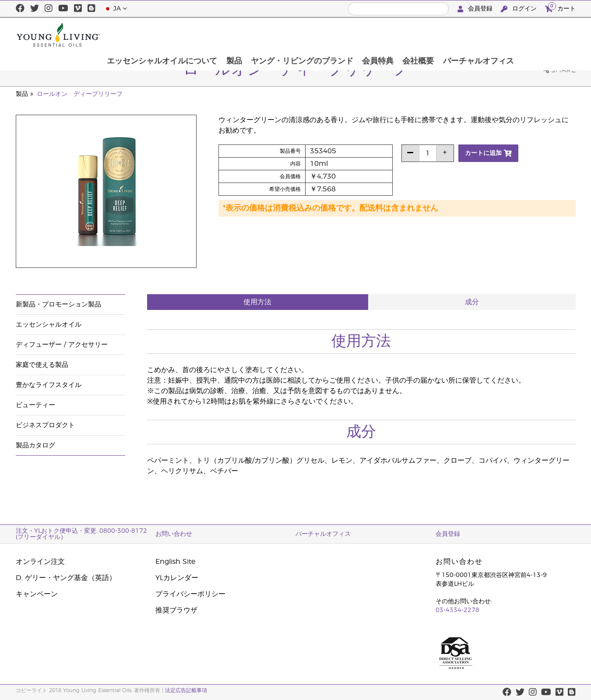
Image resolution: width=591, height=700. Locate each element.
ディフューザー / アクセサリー (62, 345)
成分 (472, 302)
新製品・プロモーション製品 (58, 304)
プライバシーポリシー (190, 594)
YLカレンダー (177, 578)
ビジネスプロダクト (45, 425)
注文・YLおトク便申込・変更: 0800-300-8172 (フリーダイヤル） (81, 534)
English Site (175, 562)
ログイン (520, 9)
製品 (288, 35)
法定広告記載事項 (186, 690)
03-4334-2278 (457, 610)
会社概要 (475, 35)
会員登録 (476, 9)
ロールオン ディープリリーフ (80, 94)
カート (560, 8)
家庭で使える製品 (42, 365)
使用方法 (257, 302)
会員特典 (433, 35)
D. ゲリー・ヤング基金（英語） (66, 578)
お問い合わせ (174, 534)
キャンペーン (37, 594)
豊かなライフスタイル (49, 385)
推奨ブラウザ (176, 610)
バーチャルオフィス (535, 35)
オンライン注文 (40, 562)
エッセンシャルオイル (49, 325)
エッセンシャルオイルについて (215, 35)
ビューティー (35, 405)
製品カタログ (35, 445)
